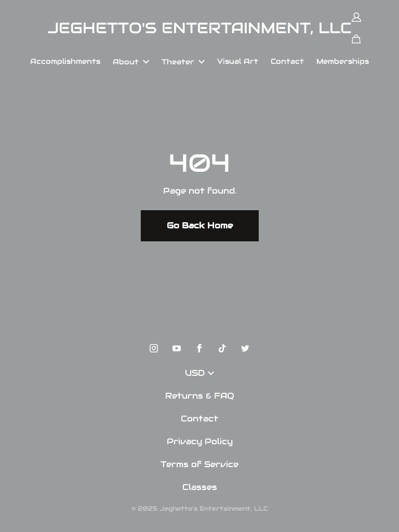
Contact (287, 61)
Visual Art (238, 61)
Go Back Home (200, 226)
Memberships (343, 61)
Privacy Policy (200, 441)
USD (199, 373)
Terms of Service (199, 464)
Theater (183, 62)
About (131, 62)
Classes (200, 487)
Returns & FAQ (200, 396)
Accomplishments (65, 61)
